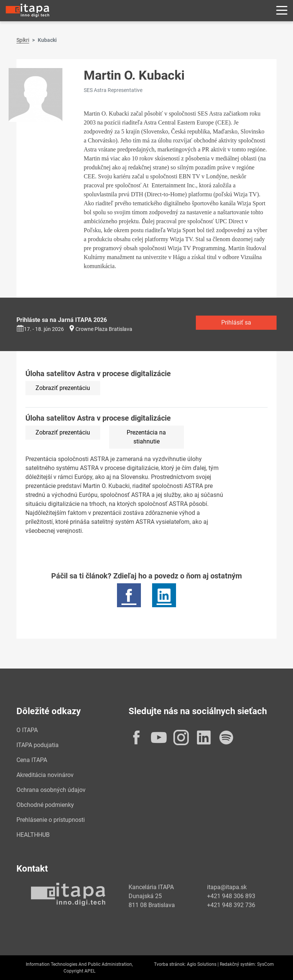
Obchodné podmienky (45, 805)
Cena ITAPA (32, 760)
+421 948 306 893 (231, 896)
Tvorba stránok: (170, 964)
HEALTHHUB (33, 835)
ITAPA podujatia (38, 745)
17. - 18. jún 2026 (40, 329)
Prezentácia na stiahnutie (146, 437)
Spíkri (23, 40)
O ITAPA (27, 730)
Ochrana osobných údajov (51, 790)
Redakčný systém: (238, 964)
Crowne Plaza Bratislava (104, 329)
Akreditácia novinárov (45, 775)
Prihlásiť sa (236, 322)
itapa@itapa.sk (227, 887)
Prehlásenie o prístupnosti (51, 820)
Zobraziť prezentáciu (63, 388)
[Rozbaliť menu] (282, 11)
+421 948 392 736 (231, 905)
